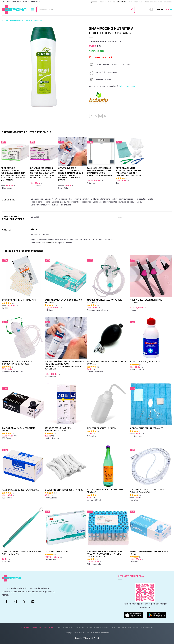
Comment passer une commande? (75, 2)
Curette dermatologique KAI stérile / (22, 553)
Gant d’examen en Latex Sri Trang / (63, 301)
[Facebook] (6, 602)
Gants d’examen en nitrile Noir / (19, 429)
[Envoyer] (132, 10)
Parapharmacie (17, 20)
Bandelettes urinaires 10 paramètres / (58, 429)
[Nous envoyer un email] (33, 602)
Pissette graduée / (102, 428)
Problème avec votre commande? (159, 2)
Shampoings (39, 20)
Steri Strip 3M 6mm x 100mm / (19, 300)
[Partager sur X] (96, 116)
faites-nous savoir (127, 86)
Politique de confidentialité (116, 2)
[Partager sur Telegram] (105, 116)
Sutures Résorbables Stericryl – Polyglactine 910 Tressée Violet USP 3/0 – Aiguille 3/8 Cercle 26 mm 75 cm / (43, 173)
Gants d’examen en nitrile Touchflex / (150, 553)
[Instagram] (15, 602)
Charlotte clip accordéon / (64, 490)
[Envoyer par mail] (101, 116)
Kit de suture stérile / (146, 428)
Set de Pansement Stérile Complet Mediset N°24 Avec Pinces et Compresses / (129, 172)
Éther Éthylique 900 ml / (105, 491)
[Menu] (33, 10)
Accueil (5, 20)
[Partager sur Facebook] (91, 116)
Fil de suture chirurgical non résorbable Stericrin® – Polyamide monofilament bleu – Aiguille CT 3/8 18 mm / (14, 174)
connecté (50, 243)
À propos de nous (97, 2)
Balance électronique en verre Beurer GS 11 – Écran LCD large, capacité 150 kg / (100, 172)
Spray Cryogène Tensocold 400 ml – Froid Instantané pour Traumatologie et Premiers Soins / (71, 174)
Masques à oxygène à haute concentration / (17, 363)
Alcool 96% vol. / (145, 362)
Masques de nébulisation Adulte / (105, 301)
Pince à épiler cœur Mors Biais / (146, 301)
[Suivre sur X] (24, 602)
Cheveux (28, 20)
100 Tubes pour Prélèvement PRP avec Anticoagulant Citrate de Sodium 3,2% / (105, 554)
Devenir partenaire (136, 2)
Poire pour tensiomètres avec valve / (107, 363)
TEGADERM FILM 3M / (56, 552)
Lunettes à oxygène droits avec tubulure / (147, 491)
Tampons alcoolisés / (20, 490)
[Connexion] (151, 10)
